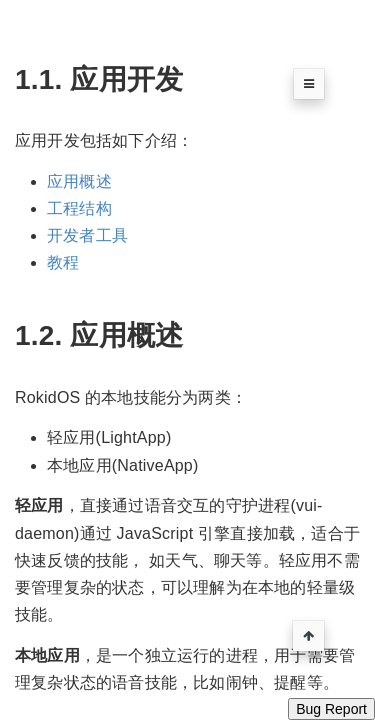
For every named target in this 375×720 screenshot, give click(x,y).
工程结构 (79, 208)
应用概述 (79, 181)
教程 (63, 262)
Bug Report (331, 709)
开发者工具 (87, 235)
